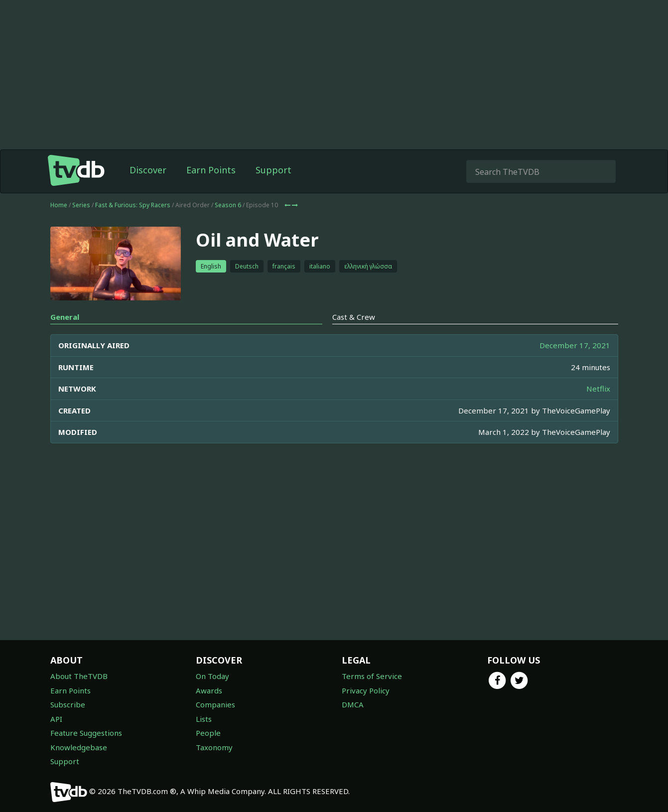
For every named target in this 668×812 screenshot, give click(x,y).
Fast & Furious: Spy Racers (133, 205)
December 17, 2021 (575, 345)
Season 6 (228, 205)
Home (59, 205)
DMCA (353, 704)
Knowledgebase (79, 747)
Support (273, 170)
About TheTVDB (79, 676)
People (208, 733)
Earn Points (211, 170)
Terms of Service (372, 676)
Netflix (598, 389)
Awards (209, 690)
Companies (215, 704)
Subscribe (68, 704)
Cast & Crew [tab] (354, 317)
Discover (148, 170)
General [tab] (65, 317)
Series (81, 205)
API (56, 719)
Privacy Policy (366, 690)
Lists (204, 719)
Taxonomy (214, 747)
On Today (212, 676)
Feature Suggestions (86, 733)
